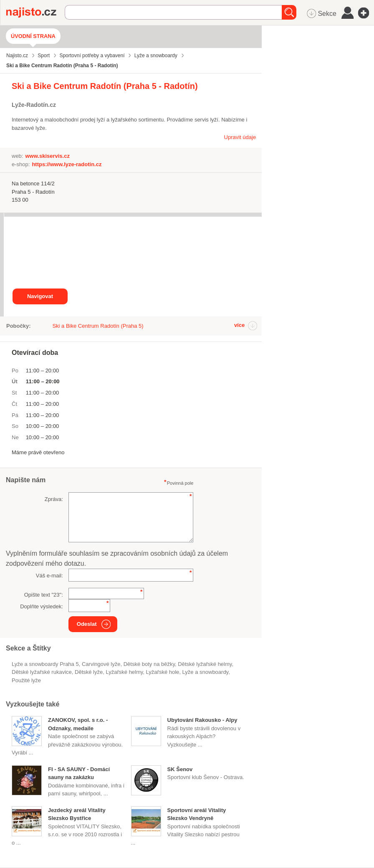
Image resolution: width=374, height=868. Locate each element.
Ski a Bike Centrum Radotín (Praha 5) (98, 326)
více (239, 325)
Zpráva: (54, 499)
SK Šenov (180, 769)
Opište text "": (44, 595)
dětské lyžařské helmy (205, 664)
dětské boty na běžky (149, 664)
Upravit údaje (240, 137)
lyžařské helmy (124, 672)
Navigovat (40, 296)
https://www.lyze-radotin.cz (67, 164)
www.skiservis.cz (47, 156)
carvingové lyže (101, 664)
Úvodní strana (33, 36)
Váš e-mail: (49, 576)
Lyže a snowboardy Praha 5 (45, 664)
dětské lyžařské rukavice (42, 672)
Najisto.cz (35, 13)
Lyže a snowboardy (206, 672)
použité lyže (26, 680)
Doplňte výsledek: (42, 606)
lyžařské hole (163, 672)
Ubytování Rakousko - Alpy (202, 720)
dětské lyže (89, 672)
